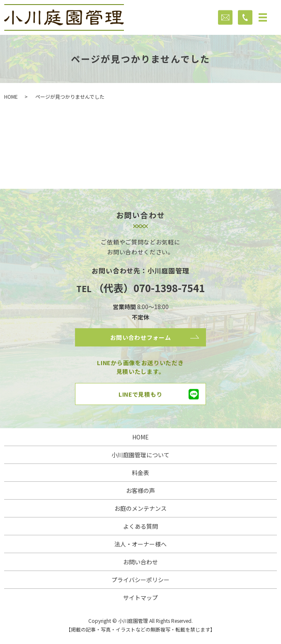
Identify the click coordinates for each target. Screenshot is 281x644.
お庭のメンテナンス (140, 508)
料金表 (140, 473)
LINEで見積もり (140, 394)
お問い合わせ (140, 562)
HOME (11, 96)
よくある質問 (140, 526)
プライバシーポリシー (140, 580)
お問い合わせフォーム (141, 337)
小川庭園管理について (140, 455)
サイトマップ (140, 598)
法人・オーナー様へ (140, 544)
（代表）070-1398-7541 (149, 288)
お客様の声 (140, 490)
